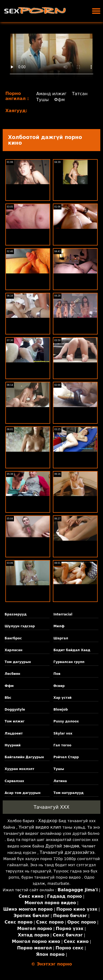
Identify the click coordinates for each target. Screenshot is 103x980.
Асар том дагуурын (23, 793)
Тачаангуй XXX (51, 807)
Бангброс (13, 638)
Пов (57, 674)
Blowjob (61, 710)
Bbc (8, 698)
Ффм (60, 100)
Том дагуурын (18, 662)
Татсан (80, 94)
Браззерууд (16, 614)
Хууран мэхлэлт (19, 769)
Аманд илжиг (51, 94)
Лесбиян (12, 674)
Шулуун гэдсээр (20, 626)
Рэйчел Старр (66, 757)
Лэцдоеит (14, 733)
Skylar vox (63, 733)
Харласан (13, 650)
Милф (59, 626)
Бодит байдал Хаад (72, 650)
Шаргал (61, 638)
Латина (60, 781)
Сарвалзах (14, 781)
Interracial (63, 614)
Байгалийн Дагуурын (24, 757)
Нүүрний (12, 745)
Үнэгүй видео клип (40, 827)
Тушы (43, 100)
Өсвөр (59, 686)
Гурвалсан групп (69, 662)
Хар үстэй (62, 698)
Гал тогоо (62, 745)
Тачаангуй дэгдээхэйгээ (67, 852)
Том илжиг (14, 721)
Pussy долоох (66, 721)
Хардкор (48, 821)
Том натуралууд (68, 793)
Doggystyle (15, 710)
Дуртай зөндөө (62, 846)
